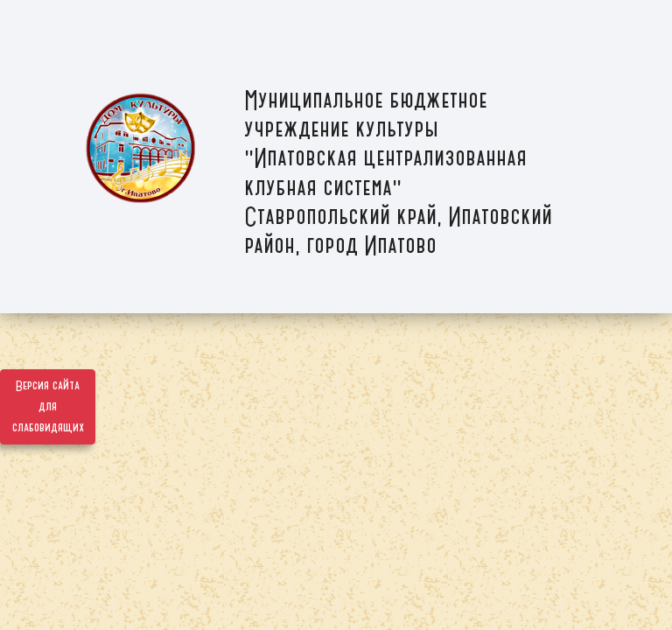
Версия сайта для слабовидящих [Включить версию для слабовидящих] (48, 407)
